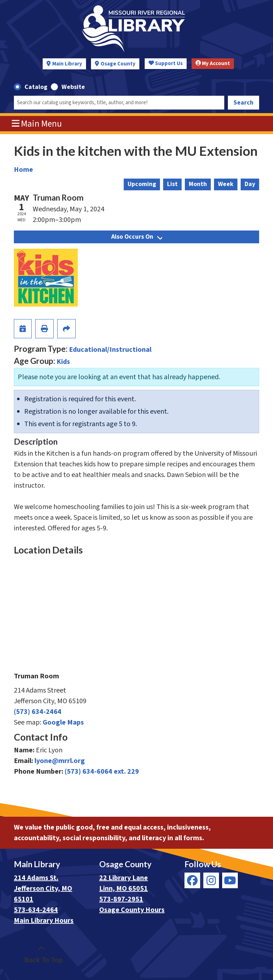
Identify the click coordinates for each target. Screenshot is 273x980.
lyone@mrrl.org (60, 761)
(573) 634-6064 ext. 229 (102, 772)
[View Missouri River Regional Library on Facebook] (192, 880)
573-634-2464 (36, 910)
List (172, 184)
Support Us (166, 63)
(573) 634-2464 (38, 712)
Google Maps (63, 722)
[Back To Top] (41, 955)
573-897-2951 (121, 899)
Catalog (36, 87)
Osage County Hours (132, 910)
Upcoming (142, 184)
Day (250, 184)
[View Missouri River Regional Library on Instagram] (211, 880)
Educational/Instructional (110, 350)
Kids (63, 362)
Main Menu (37, 124)
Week (226, 184)
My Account (213, 63)
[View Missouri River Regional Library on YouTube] (230, 880)
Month (198, 184)
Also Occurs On (137, 237)
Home (23, 170)
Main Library (67, 64)
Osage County (118, 64)
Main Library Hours (44, 921)
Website (73, 87)
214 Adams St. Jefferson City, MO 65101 (43, 889)
